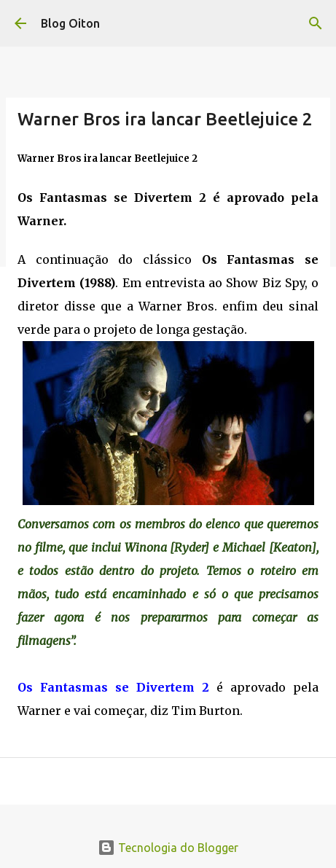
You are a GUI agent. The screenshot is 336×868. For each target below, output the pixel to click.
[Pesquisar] (316, 23)
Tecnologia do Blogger (168, 848)
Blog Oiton (70, 23)
